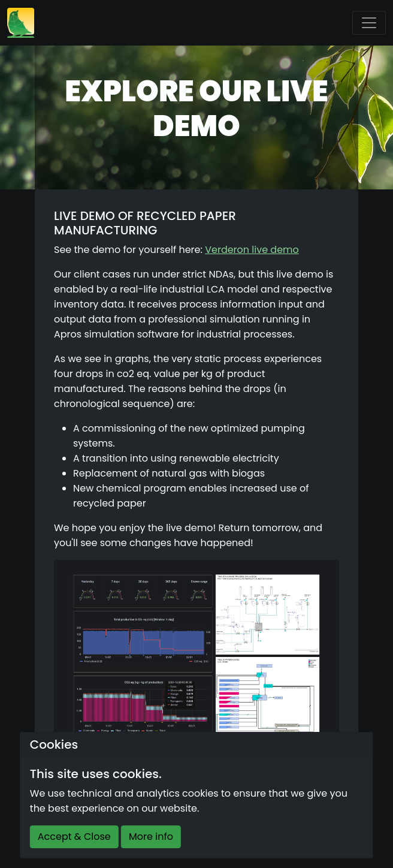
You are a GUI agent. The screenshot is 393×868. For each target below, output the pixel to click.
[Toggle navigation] (369, 23)
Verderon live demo (252, 250)
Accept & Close (74, 837)
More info (151, 837)
